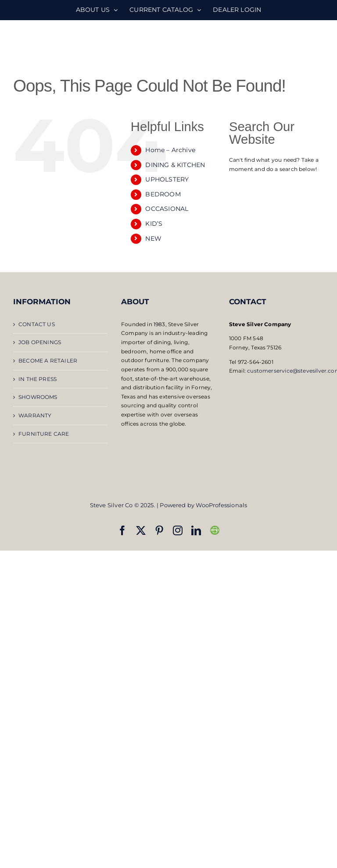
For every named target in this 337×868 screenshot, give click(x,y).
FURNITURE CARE (44, 434)
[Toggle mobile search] (301, 44)
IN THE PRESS (38, 379)
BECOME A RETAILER (48, 361)
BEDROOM (163, 194)
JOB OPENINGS (40, 342)
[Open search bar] (276, 186)
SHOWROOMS (38, 397)
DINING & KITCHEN (175, 165)
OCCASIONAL (167, 209)
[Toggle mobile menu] (319, 44)
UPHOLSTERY (167, 179)
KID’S (154, 224)
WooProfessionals (221, 505)
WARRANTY (35, 415)
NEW (153, 238)
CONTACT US (37, 324)
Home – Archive (170, 150)
